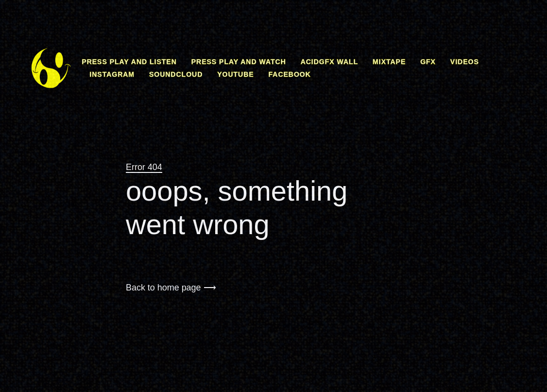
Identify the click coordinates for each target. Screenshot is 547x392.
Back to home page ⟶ (171, 288)
